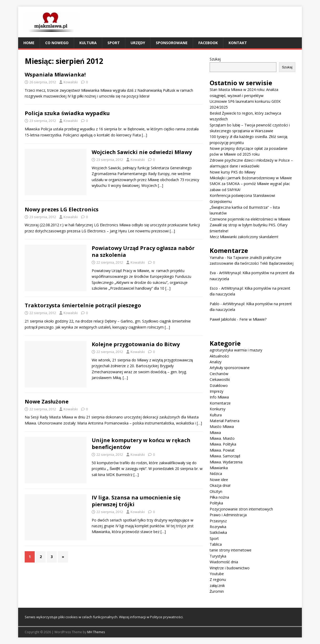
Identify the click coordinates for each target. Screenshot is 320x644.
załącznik (217, 586)
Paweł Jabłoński (223, 319)
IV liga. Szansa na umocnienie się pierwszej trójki (136, 501)
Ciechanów (219, 374)
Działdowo (219, 385)
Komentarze (220, 403)
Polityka (216, 503)
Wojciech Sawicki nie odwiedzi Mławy (142, 152)
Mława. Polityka (223, 444)
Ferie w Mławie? (253, 319)
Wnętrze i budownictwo (230, 568)
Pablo (215, 304)
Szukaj (215, 59)
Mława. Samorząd (225, 456)
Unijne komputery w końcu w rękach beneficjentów (141, 444)
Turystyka (218, 556)
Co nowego (57, 43)
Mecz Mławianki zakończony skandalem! (244, 237)
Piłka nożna (219, 497)
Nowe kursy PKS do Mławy (233, 172)
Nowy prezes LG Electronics (62, 209)
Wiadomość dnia (224, 562)
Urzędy (138, 43)
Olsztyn (216, 491)
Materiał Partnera (224, 421)
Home (29, 43)
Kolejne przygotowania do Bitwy (136, 344)
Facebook (208, 43)
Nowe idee (219, 480)
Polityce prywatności (166, 617)
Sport (114, 43)
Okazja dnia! (220, 485)
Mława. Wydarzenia (226, 462)
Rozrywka (218, 527)
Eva (213, 273)
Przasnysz (218, 521)
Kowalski (71, 82)
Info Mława (219, 397)
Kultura (88, 43)
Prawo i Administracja (228, 515)
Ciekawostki (220, 379)
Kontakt (238, 43)
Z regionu (218, 579)
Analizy (216, 362)
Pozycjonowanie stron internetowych (241, 509)
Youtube (217, 574)
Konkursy (218, 409)
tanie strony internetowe (231, 550)
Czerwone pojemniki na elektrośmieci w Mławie (250, 219)
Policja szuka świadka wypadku (67, 113)
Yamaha (217, 257)
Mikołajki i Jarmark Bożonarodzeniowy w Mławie (251, 178)
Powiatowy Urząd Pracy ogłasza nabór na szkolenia (143, 251)
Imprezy (216, 391)
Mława (215, 433)
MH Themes (96, 632)
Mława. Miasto (222, 438)
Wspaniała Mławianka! (55, 75)
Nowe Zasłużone (47, 402)
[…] (144, 135)
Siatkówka (218, 532)
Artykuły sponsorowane (230, 368)
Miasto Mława (222, 426)
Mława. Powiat (222, 450)
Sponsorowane (172, 43)
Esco (214, 288)
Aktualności (219, 356)
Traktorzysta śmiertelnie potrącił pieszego (83, 305)
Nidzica (216, 474)
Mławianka (219, 468)
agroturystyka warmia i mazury (236, 350)
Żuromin (217, 591)
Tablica (216, 544)
